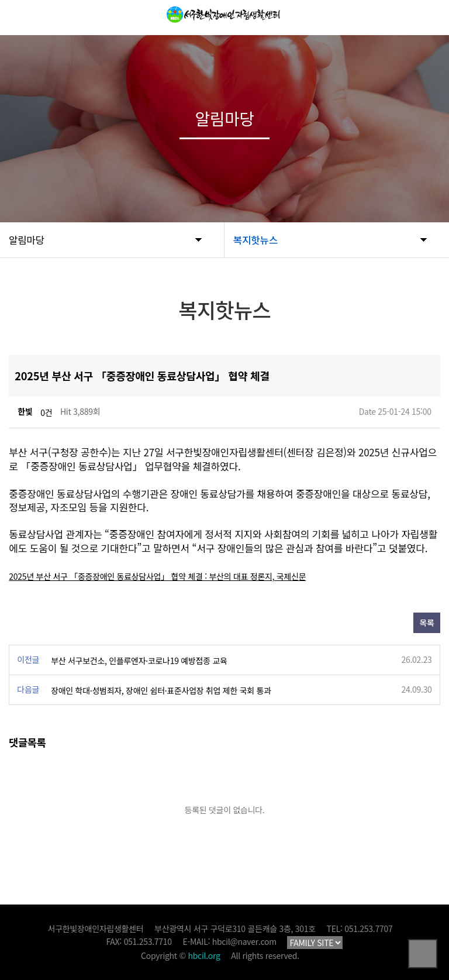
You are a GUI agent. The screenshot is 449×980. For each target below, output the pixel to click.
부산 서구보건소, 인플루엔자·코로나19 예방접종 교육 (139, 661)
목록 (426, 623)
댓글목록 (27, 742)
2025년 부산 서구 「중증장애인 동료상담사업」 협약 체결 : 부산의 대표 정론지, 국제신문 (157, 576)
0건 (46, 412)
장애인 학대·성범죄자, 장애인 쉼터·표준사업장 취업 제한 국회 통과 (161, 690)
